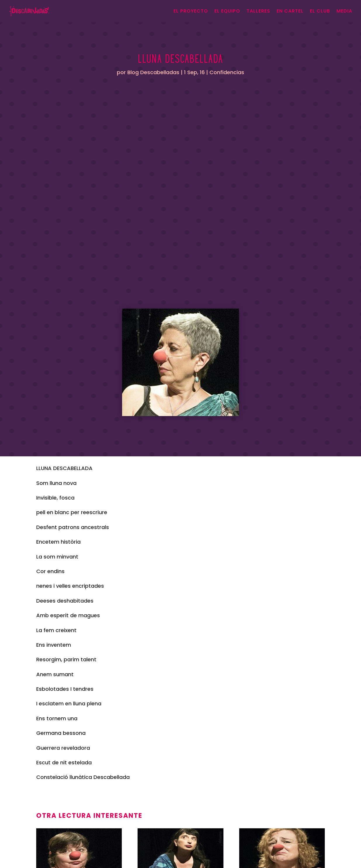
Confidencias (227, 72)
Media (344, 11)
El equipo (227, 11)
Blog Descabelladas (153, 72)
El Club (320, 11)
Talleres (258, 11)
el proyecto (191, 11)
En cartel (290, 11)
